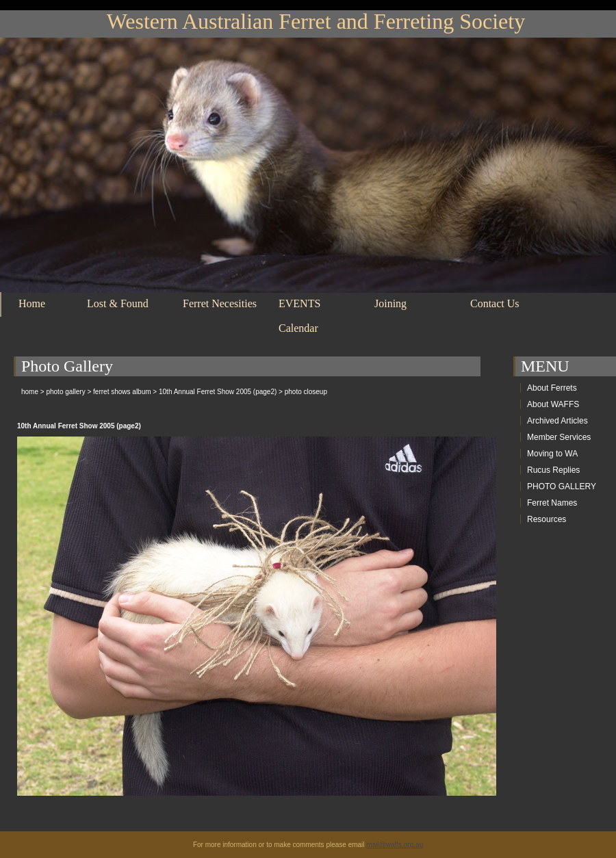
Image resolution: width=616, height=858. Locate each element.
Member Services (559, 437)
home (30, 392)
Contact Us (495, 303)
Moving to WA (552, 454)
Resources (547, 519)
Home (32, 303)
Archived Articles (557, 421)
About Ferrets (552, 388)
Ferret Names (552, 503)
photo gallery (65, 392)
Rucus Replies (553, 470)
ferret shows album (122, 392)
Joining (390, 303)
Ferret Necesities (220, 303)
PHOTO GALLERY (562, 486)
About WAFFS (553, 404)
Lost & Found (118, 303)
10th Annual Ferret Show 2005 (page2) (218, 392)
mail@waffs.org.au (395, 845)
